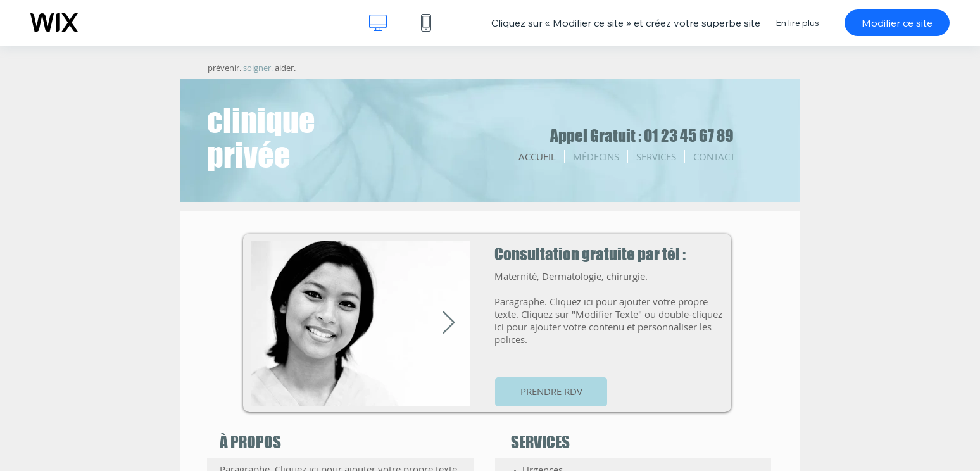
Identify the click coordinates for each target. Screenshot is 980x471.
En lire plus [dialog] (797, 23)
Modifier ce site (897, 23)
